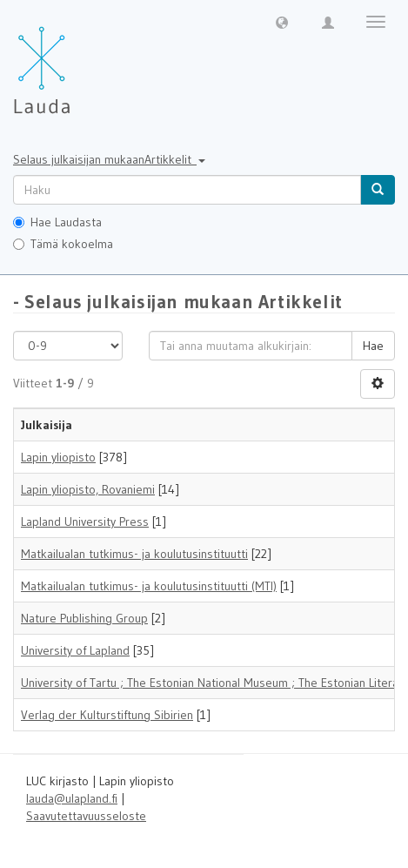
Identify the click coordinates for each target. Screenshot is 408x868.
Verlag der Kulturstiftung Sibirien (107, 715)
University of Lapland (75, 650)
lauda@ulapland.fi (72, 798)
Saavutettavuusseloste (86, 816)
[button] (282, 22)
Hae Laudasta (57, 222)
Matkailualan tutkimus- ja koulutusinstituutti (134, 554)
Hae (373, 346)
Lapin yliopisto (58, 457)
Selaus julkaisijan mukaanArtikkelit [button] (109, 159)
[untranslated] (187, 190)
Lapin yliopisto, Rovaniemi (88, 489)
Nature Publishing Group (84, 618)
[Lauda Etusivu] (78, 61)
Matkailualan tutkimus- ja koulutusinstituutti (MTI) (149, 586)
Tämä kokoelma (63, 244)
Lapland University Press (85, 521)
